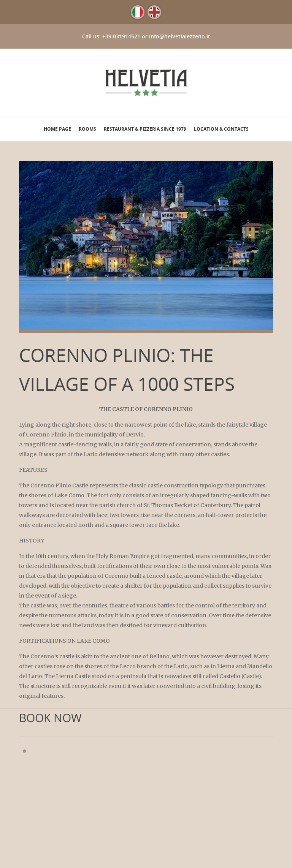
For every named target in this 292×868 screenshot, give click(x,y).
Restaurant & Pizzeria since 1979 (145, 129)
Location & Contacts (221, 129)
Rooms (87, 129)
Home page (57, 129)
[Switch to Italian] (138, 12)
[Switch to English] (154, 12)
